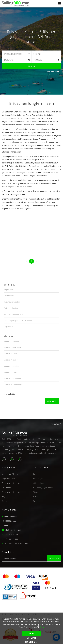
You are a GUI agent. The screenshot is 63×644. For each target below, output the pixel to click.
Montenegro (38, 479)
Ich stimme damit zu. (31, 634)
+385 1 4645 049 (11, 534)
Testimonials (9, 296)
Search (31, 66)
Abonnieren (52, 401)
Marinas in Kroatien (12, 341)
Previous (5, 107)
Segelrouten (9, 327)
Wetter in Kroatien (11, 308)
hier (42, 627)
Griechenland (39, 483)
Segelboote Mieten (9, 479)
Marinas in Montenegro (13, 385)
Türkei (36, 492)
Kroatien (37, 474)
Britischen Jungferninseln (11, 483)
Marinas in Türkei (11, 372)
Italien (36, 497)
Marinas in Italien (11, 354)
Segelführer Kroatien (12, 302)
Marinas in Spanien (11, 366)
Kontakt (5, 501)
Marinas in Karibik (11, 360)
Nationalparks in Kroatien (14, 314)
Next (58, 107)
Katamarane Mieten (10, 474)
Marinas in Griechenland (13, 347)
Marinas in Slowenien (12, 378)
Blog (4, 497)
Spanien (37, 501)
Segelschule (8, 289)
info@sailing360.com (13, 530)
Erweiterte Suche (53, 71)
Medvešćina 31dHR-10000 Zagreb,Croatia (9, 521)
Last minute (7, 488)
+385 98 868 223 (11, 539)
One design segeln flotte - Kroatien (18, 321)
